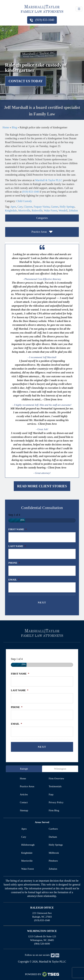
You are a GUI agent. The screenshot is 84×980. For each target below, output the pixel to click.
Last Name (17, 546)
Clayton (28, 207)
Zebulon (73, 211)
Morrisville (24, 211)
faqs (51, 794)
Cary (20, 207)
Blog (14, 127)
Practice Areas (42, 232)
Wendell (63, 211)
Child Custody (24, 201)
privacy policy (56, 802)
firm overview (57, 778)
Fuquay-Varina (42, 207)
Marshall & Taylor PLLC (49, 180)
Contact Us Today (26, 81)
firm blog (54, 810)
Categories (42, 218)
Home (6, 127)
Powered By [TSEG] (42, 974)
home (23, 778)
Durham (53, 837)
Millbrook (54, 853)
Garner (55, 207)
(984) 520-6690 (42, 944)
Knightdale (11, 211)
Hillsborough (28, 845)
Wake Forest (51, 211)
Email (14, 580)
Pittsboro (53, 861)
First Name (18, 529)
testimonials (55, 786)
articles (24, 794)
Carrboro (53, 829)
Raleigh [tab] (24, 769)
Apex (13, 207)
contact (24, 802)
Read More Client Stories (42, 486)
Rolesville (37, 211)
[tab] (42, 218)
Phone (14, 563)
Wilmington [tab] (60, 769)
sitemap (24, 810)
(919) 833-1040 (42, 20)
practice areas (27, 786)
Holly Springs (67, 207)
